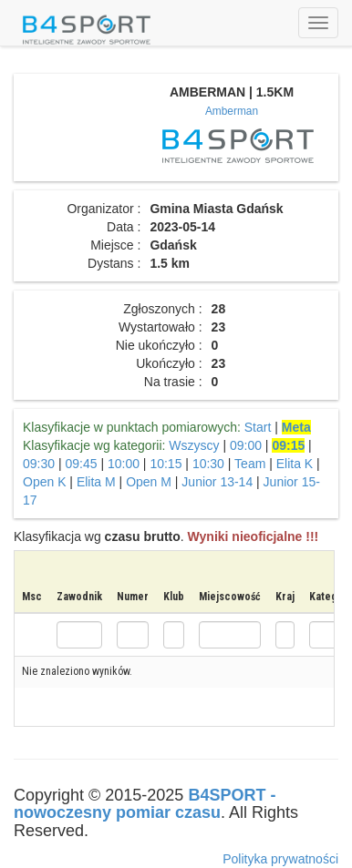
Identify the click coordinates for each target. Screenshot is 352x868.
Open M (149, 482)
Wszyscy (194, 445)
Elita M (96, 482)
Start (258, 427)
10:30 (208, 464)
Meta (296, 427)
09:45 (81, 464)
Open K (44, 482)
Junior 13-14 (217, 482)
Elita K (295, 464)
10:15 (166, 464)
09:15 (288, 445)
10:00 (124, 464)
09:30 (39, 464)
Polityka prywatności (280, 859)
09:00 (246, 445)
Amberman (232, 111)
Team (250, 464)
